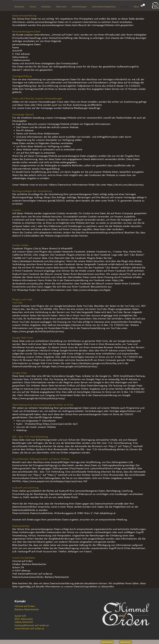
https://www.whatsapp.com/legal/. (92, 290)
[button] (143, 5)
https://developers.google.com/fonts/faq (94, 363)
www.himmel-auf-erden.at (29, 629)
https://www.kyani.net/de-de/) (61, 424)
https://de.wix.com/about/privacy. (126, 185)
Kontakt (20, 601)
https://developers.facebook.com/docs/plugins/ (39, 261)
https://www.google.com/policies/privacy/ (74, 366)
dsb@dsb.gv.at (108, 513)
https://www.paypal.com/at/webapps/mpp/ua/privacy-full (55, 481)
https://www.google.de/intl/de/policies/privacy (38, 331)
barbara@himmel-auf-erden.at (35, 574)
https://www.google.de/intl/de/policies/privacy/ (39, 398)
